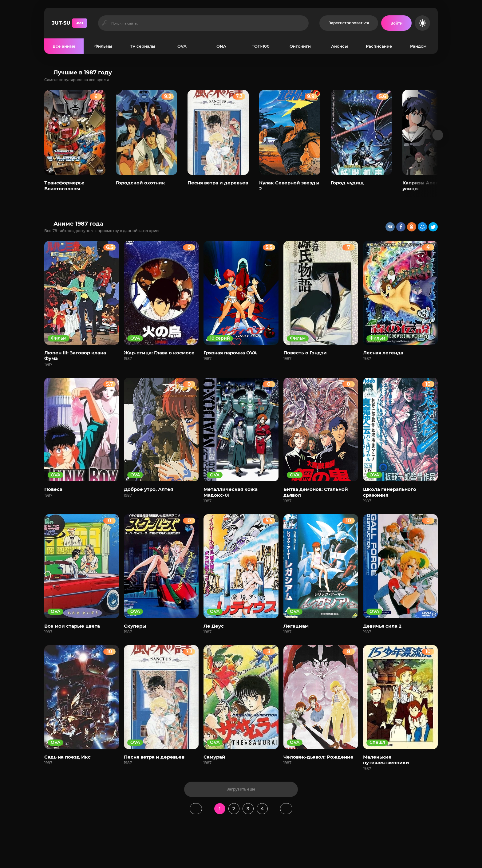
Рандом (418, 46)
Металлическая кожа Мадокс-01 (231, 492)
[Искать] (105, 23)
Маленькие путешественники (386, 760)
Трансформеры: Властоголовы (64, 185)
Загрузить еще (241, 789)
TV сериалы (143, 46)
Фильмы (103, 46)
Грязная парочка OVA (230, 353)
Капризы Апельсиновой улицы (433, 185)
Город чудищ (347, 183)
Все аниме (64, 46)
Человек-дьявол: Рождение (318, 757)
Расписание (379, 46)
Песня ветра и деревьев (218, 183)
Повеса (53, 489)
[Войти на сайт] (396, 23)
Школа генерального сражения (390, 492)
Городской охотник (140, 183)
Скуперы (135, 626)
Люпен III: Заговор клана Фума (75, 355)
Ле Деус (214, 626)
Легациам (296, 626)
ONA (221, 46)
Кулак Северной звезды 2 (289, 185)
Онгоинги (300, 46)
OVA (182, 46)
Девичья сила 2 (382, 626)
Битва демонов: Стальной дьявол (316, 492)
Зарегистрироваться (349, 23)
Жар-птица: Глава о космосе (159, 353)
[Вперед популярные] (438, 135)
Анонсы (340, 46)
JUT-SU (70, 23)
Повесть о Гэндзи (305, 353)
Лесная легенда (383, 353)
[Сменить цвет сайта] (422, 23)
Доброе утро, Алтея (148, 489)
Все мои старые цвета (72, 626)
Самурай (214, 757)
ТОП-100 (261, 46)
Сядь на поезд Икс (67, 757)
